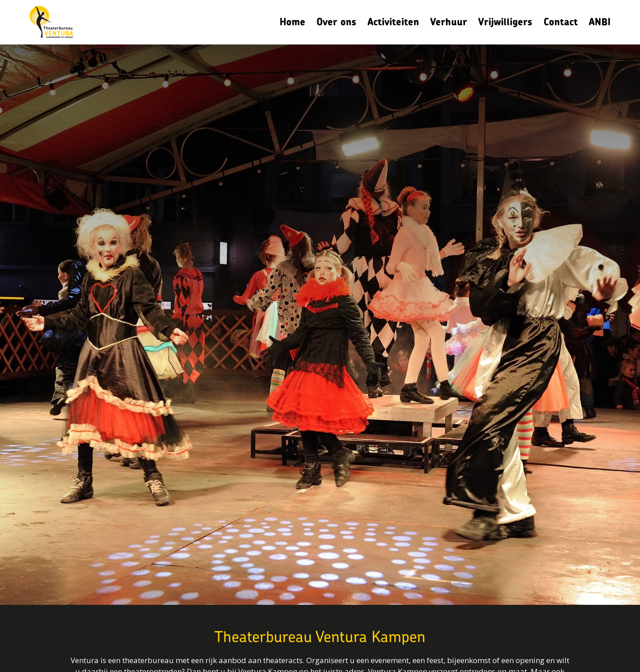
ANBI (600, 22)
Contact (561, 22)
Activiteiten (393, 22)
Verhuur (449, 22)
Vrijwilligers (505, 22)
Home (292, 22)
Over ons (336, 22)
